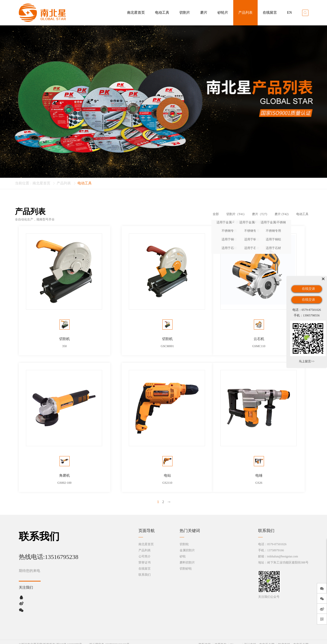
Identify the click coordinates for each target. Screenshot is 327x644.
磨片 (204, 13)
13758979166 (276, 545)
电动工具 (162, 13)
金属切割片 (187, 545)
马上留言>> (307, 361)
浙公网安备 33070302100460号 (109, 639)
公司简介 (145, 551)
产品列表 (245, 13)
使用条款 (221, 639)
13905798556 (311, 315)
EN (290, 13)
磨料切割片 (187, 557)
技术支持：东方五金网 (293, 639)
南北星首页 (136, 13)
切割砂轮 (186, 563)
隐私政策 (205, 639)
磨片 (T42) (282, 214)
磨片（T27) (260, 214)
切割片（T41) (235, 214)
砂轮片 (223, 13)
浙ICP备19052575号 (69, 639)
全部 (216, 214)
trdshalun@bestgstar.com (283, 551)
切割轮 (184, 539)
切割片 (185, 13)
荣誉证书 (145, 557)
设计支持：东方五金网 (259, 639)
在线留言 (270, 13)
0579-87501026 (277, 539)
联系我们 (145, 570)
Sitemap (235, 639)
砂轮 (183, 551)
